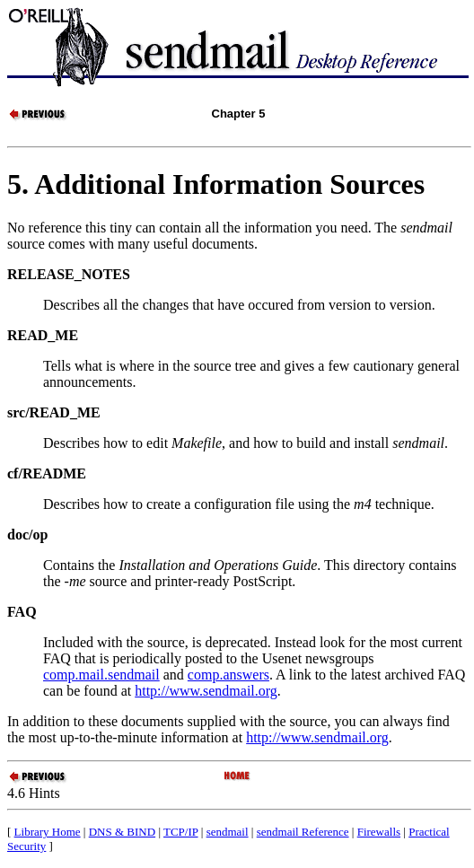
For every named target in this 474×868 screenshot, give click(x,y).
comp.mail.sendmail (101, 675)
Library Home (48, 832)
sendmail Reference (303, 832)
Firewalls (379, 832)
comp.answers (228, 675)
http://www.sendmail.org (206, 691)
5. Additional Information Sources (216, 184)
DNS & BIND (122, 832)
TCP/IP (181, 832)
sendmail (228, 832)
